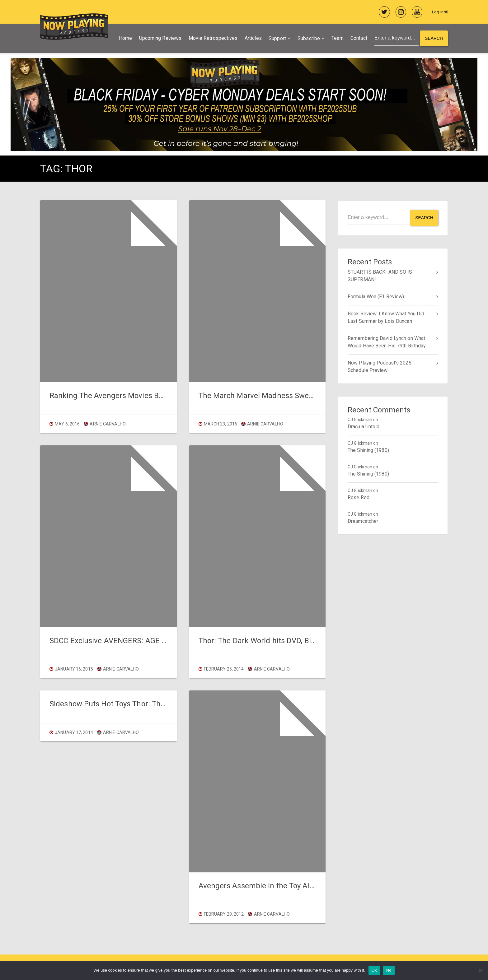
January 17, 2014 (74, 733)
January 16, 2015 (74, 669)
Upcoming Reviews (160, 39)
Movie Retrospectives (212, 39)
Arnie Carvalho (105, 424)
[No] (480, 970)
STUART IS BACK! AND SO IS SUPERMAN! (380, 275)
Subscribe (308, 39)
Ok (374, 970)
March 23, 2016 (221, 424)
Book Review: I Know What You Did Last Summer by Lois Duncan (386, 317)
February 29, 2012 (224, 915)
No (389, 970)
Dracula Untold (364, 426)
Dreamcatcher (363, 521)
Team (336, 39)
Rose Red (359, 497)
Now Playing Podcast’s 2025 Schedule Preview (380, 366)
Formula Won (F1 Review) (376, 296)
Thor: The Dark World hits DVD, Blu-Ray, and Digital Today (295, 641)
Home (124, 39)
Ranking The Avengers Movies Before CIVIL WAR (131, 396)
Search (434, 39)
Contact (358, 39)
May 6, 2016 (67, 424)
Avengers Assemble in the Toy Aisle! (260, 886)
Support (276, 39)
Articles (252, 39)
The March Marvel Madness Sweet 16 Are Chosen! (284, 396)
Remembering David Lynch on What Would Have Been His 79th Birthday (387, 342)
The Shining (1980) (368, 450)
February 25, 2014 (224, 669)
